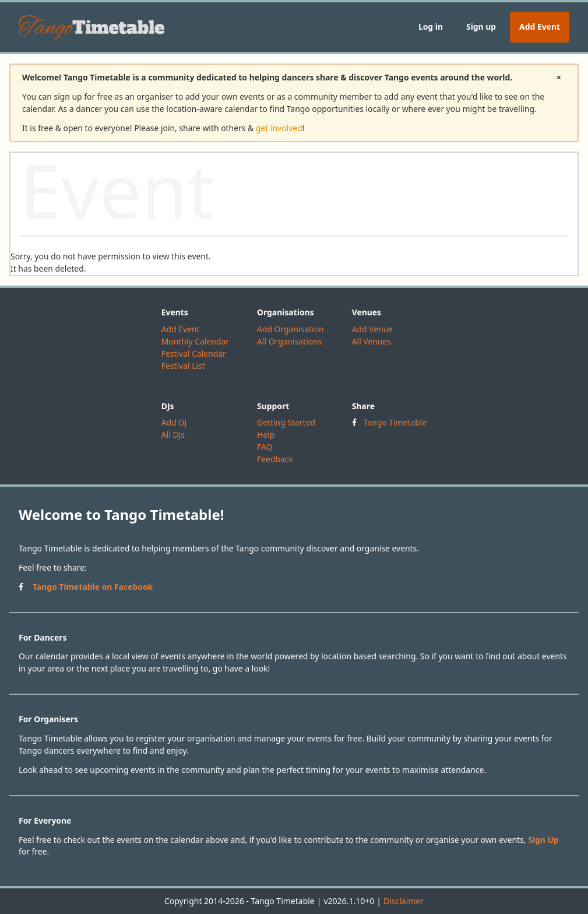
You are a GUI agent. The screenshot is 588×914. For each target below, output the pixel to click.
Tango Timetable (395, 422)
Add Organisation (291, 329)
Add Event (540, 27)
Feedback (275, 459)
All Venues (372, 341)
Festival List (183, 366)
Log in (431, 27)
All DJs (173, 435)
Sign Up (543, 840)
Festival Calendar (194, 354)
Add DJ (174, 422)
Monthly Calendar (195, 341)
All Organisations (289, 341)
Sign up (481, 27)
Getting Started (286, 422)
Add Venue (373, 329)
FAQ (265, 447)
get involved (279, 128)
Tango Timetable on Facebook (93, 587)
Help (266, 435)
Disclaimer (404, 901)
